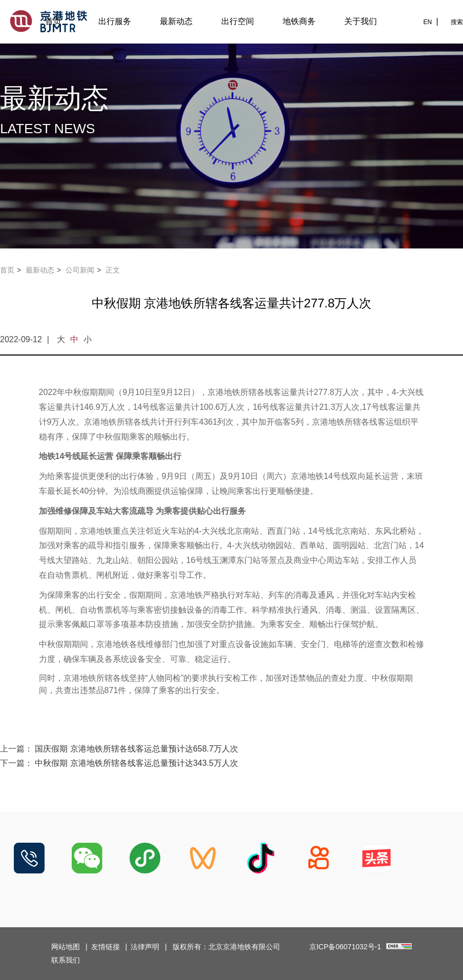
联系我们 (66, 960)
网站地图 (66, 947)
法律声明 (145, 947)
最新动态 (176, 21)
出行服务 (115, 21)
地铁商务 (299, 21)
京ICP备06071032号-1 (345, 947)
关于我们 (361, 21)
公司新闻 (80, 270)
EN (427, 22)
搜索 (457, 22)
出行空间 (238, 21)
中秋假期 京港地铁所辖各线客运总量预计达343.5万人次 (136, 763)
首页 (53, 21)
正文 (113, 270)
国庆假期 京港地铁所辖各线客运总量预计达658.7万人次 (136, 749)
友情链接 (106, 947)
